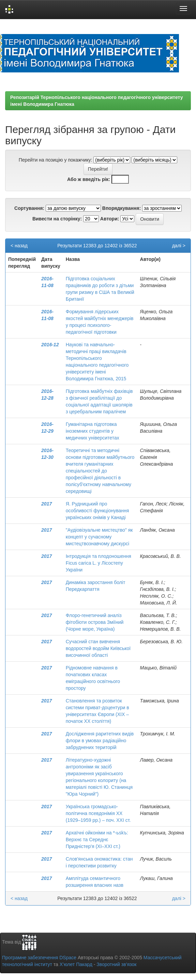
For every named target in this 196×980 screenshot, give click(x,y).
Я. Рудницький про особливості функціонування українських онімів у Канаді (97, 511)
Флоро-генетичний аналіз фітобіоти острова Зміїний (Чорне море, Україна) (95, 622)
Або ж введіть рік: (89, 179)
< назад (19, 246)
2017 (47, 504)
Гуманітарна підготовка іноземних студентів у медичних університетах (93, 431)
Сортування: (29, 208)
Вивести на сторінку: (57, 219)
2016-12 (50, 345)
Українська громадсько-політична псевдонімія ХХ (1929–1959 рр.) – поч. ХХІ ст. (98, 813)
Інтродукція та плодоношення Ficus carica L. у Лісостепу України (99, 563)
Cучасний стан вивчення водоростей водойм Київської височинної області (98, 648)
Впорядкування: (122, 208)
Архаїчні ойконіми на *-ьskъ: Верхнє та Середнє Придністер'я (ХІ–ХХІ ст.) (97, 840)
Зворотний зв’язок (116, 964)
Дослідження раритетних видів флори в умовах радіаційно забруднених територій (100, 741)
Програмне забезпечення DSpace (39, 958)
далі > (179, 246)
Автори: (110, 219)
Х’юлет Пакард (76, 964)
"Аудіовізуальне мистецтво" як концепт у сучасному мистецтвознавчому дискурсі (99, 537)
